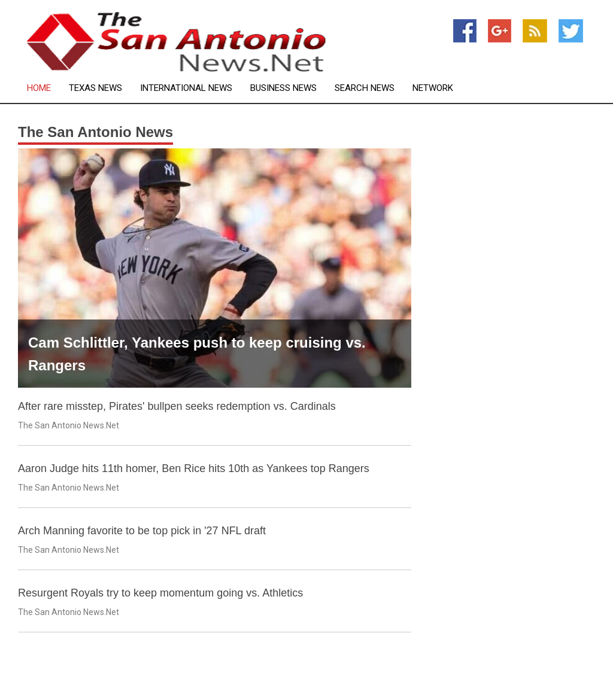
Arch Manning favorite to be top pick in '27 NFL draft (142, 531)
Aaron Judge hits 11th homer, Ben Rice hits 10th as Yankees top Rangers (194, 468)
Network (433, 88)
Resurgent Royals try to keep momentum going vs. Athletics (160, 593)
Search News (365, 88)
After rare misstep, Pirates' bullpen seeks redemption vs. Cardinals (177, 406)
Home (39, 88)
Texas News (95, 88)
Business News (283, 88)
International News (186, 88)
